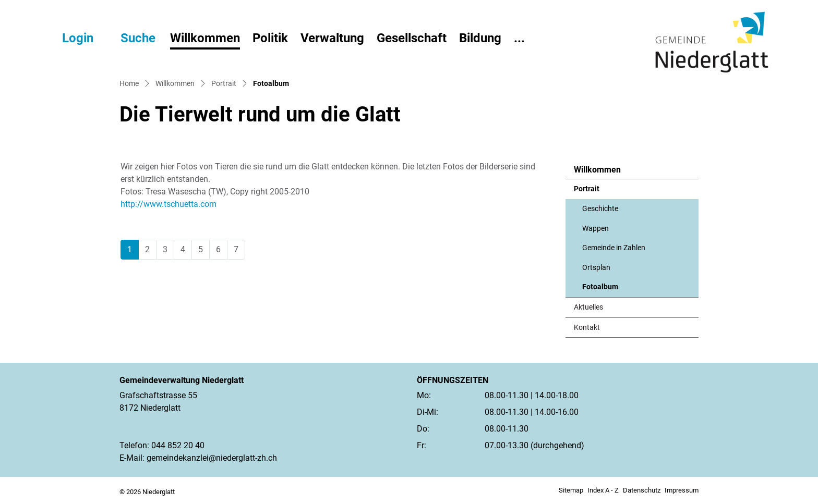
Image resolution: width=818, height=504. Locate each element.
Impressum (682, 490)
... (519, 38)
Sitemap (571, 490)
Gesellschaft (412, 38)
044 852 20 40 (178, 445)
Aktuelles (588, 307)
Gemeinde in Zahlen (614, 248)
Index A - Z (603, 490)
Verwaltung (332, 38)
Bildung (480, 38)
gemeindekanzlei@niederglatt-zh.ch (212, 458)
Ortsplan (596, 268)
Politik (270, 38)
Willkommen (205, 38)
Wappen (596, 229)
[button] (129, 38)
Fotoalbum (608, 290)
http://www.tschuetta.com (174, 204)
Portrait (587, 189)
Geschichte (600, 209)
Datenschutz (642, 490)
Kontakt (587, 328)
